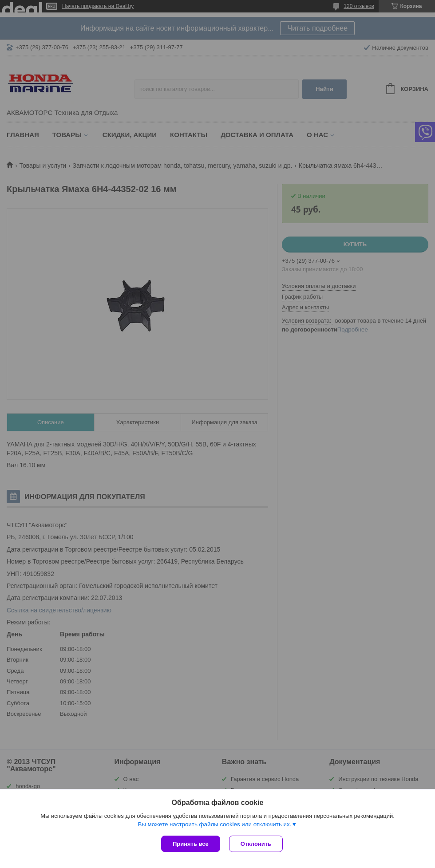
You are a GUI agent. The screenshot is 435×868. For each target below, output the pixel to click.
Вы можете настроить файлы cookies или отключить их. (214, 824)
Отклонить (256, 844)
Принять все (191, 844)
